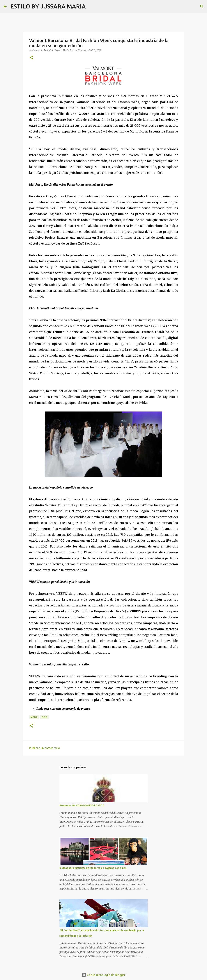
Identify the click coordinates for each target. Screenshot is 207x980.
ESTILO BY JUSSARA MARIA (48, 6)
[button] (31, 58)
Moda (34, 717)
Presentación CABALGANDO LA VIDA (82, 805)
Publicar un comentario (45, 748)
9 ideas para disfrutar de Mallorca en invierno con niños (93, 868)
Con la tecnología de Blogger (103, 975)
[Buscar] (91, 6)
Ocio (44, 717)
